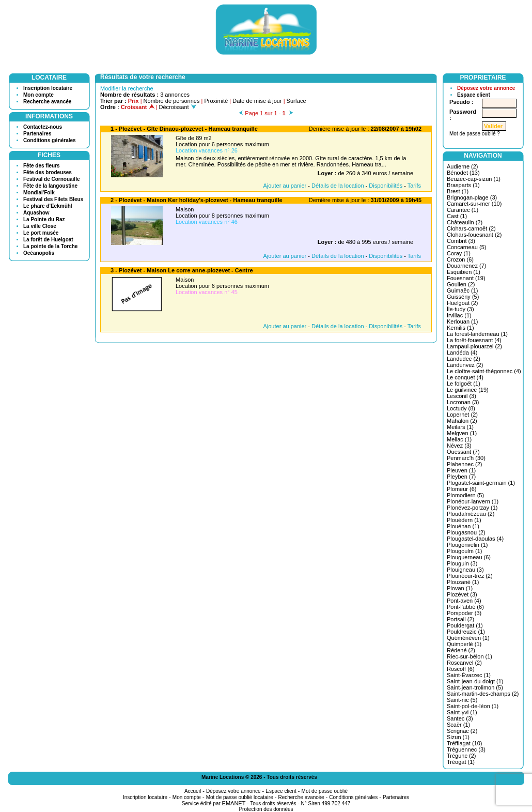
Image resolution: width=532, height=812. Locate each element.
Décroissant (178, 107)
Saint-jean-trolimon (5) (475, 687)
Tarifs (414, 186)
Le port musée (41, 233)
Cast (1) (457, 216)
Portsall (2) (460, 619)
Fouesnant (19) (466, 278)
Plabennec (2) (465, 464)
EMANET (234, 803)
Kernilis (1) (460, 328)
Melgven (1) (462, 433)
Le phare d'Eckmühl (48, 206)
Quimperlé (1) (464, 644)
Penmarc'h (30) (466, 458)
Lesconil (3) (461, 396)
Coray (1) (459, 253)
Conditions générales (50, 140)
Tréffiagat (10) (464, 743)
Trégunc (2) (461, 756)
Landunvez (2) (465, 365)
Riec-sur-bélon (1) (470, 656)
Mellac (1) (459, 439)
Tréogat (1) (461, 762)
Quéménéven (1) (468, 638)
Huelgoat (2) (463, 303)
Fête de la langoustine (50, 186)
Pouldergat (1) (465, 625)
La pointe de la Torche (50, 246)
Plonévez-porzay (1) (472, 508)
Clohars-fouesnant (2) (474, 235)
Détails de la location (338, 186)
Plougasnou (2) (466, 532)
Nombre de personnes (172, 101)
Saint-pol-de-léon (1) (473, 706)
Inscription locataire (48, 88)
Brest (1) (458, 191)
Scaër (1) (458, 725)
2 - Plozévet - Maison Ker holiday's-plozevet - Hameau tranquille (197, 200)
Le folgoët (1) (464, 384)
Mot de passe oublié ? (475, 134)
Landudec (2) (464, 359)
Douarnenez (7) (466, 266)
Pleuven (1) (461, 470)
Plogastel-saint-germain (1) (481, 483)
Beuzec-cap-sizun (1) (474, 179)
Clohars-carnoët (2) (471, 228)
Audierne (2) (463, 166)
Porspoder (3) (464, 613)
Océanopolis (39, 253)
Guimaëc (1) (463, 290)
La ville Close (40, 226)
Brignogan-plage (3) (472, 197)
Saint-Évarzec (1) (469, 675)
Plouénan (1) (463, 526)
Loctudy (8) (461, 408)
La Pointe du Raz (44, 219)
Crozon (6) (460, 259)
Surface (296, 101)
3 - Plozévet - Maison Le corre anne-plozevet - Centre (182, 270)
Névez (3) (459, 446)
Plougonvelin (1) (467, 545)
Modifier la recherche (127, 88)
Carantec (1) (463, 210)
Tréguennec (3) (466, 749)
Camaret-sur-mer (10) (474, 204)
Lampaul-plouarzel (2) (474, 346)
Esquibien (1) (464, 272)
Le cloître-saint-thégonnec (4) (484, 371)
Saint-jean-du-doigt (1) (475, 681)
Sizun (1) (458, 737)
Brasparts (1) (463, 185)
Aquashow (36, 213)
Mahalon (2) (462, 421)
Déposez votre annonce (486, 88)
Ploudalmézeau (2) (471, 514)
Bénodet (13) (463, 173)
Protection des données (266, 809)
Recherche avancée (47, 102)
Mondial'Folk (39, 193)
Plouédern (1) (464, 520)
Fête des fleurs (42, 166)
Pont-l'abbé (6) (465, 607)
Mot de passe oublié (325, 791)
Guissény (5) (463, 297)
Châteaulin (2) (465, 222)
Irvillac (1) (459, 315)
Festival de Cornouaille (51, 179)
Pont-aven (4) (464, 601)
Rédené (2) (461, 650)
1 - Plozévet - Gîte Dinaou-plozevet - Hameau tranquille (184, 129)
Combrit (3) (461, 241)
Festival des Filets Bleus (53, 199)
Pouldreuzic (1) (466, 632)
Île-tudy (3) (460, 309)
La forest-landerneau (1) (477, 334)
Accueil (193, 791)
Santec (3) (460, 718)
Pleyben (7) (461, 477)
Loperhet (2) (462, 415)
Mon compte (38, 95)
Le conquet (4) (465, 377)
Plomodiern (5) (465, 495)
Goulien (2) (461, 284)
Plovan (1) (460, 588)
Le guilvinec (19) (468, 390)
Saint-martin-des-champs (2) (483, 694)
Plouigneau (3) (465, 570)
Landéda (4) (462, 353)
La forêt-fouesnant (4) (474, 340)
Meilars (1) (460, 427)
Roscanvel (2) (464, 663)
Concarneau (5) (466, 247)
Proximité (216, 101)
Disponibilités (386, 186)
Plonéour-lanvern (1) (473, 501)
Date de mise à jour (257, 101)
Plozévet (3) (462, 594)
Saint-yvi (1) (462, 712)
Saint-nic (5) (462, 700)
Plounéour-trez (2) (470, 576)
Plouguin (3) (462, 563)
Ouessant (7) (463, 452)
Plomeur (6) (461, 489)
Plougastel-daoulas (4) (475, 539)
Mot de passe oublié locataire (240, 797)
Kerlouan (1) (463, 321)
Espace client (474, 95)
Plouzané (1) (463, 582)
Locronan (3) (463, 402)
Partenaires (37, 134)
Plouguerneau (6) (469, 557)
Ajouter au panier (285, 186)
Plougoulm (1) (464, 551)
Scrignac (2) (462, 731)
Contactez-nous (43, 127)
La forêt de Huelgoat (48, 240)
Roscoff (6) (461, 669)
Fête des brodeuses (48, 172)
